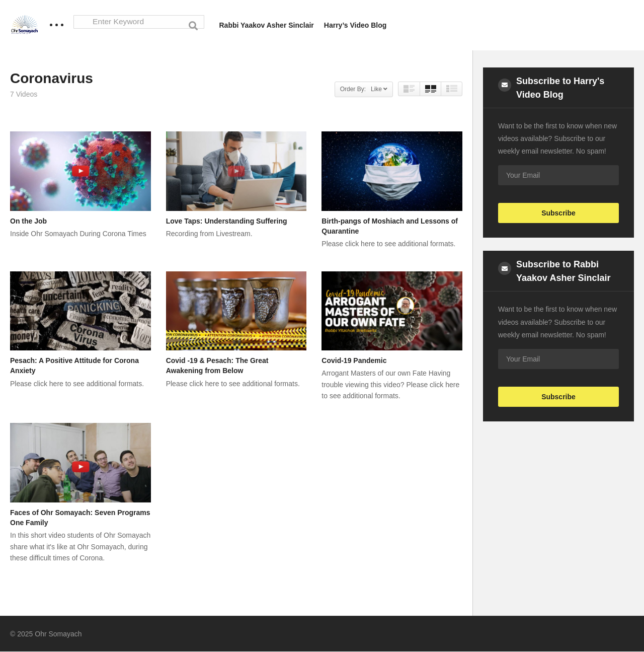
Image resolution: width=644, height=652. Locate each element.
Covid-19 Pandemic (354, 361)
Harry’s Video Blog (355, 25)
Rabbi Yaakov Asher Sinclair (267, 25)
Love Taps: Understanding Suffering (227, 221)
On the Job (28, 221)
